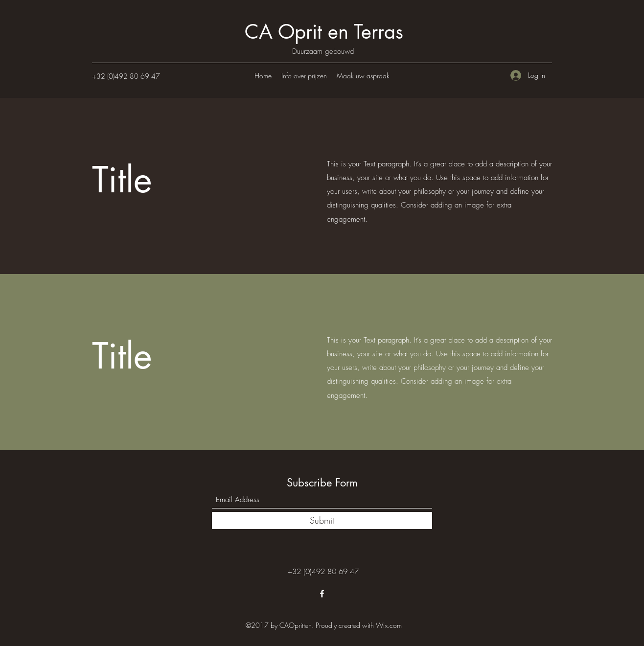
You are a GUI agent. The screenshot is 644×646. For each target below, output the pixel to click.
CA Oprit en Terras (324, 32)
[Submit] (322, 520)
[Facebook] (322, 594)
